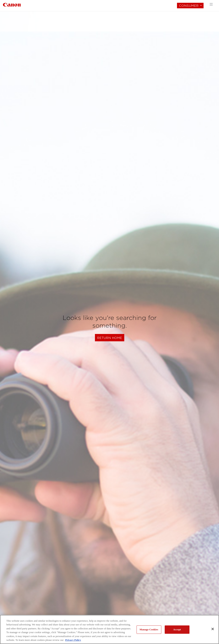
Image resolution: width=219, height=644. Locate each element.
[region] (109, 629)
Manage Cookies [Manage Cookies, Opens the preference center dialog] (149, 630)
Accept (177, 630)
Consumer (189, 6)
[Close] (213, 629)
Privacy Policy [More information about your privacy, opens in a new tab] (73, 640)
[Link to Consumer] (12, 4)
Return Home (110, 338)
